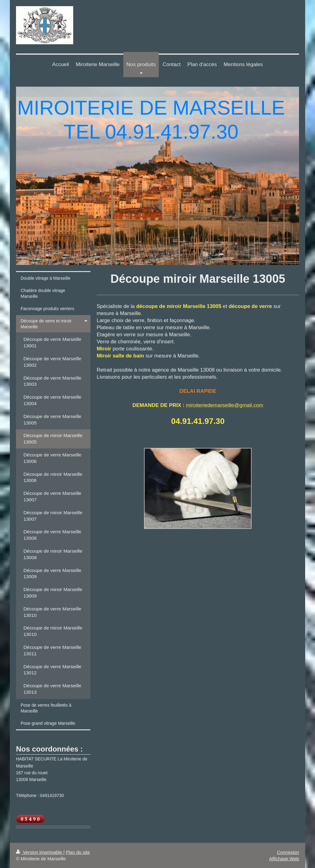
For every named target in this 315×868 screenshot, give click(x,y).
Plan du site (78, 852)
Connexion (288, 852)
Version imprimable (40, 852)
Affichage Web (284, 859)
